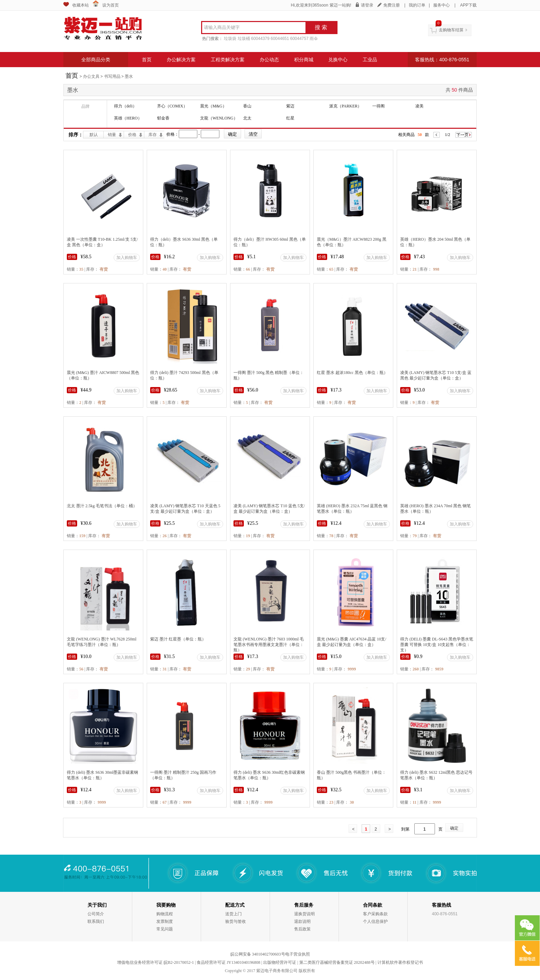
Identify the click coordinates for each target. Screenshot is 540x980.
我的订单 (417, 5)
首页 (147, 60)
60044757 (299, 39)
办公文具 (91, 76)
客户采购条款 (375, 914)
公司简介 (96, 914)
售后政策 (302, 929)
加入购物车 (127, 258)
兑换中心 (338, 60)
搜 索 (321, 27)
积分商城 (304, 60)
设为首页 (111, 5)
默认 (94, 135)
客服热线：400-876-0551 (442, 60)
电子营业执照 (298, 954)
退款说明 (302, 921)
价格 (132, 135)
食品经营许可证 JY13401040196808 (228, 962)
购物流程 (165, 914)
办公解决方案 (181, 60)
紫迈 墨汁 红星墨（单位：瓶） (178, 639)
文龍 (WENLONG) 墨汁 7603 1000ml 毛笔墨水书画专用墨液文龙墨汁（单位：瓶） (269, 645)
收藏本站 (81, 5)
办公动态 (269, 60)
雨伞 (314, 39)
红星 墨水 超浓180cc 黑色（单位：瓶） (352, 373)
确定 (454, 828)
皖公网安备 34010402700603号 (258, 954)
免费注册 (392, 5)
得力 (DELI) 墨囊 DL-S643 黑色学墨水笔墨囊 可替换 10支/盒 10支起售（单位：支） (437, 645)
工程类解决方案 (228, 60)
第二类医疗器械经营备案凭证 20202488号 (337, 962)
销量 (112, 135)
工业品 (370, 60)
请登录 (367, 5)
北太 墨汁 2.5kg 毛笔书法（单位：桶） (102, 506)
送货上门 (233, 914)
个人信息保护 (375, 921)
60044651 (280, 39)
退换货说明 (304, 914)
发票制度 (165, 921)
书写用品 (112, 76)
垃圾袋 (230, 39)
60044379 (260, 39)
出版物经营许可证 (280, 962)
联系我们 (96, 921)
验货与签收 (236, 921)
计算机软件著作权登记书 (400, 962)
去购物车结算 (451, 30)
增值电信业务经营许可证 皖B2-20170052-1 (155, 962)
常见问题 (165, 929)
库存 (153, 135)
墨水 (129, 76)
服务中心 (442, 5)
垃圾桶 (244, 39)
